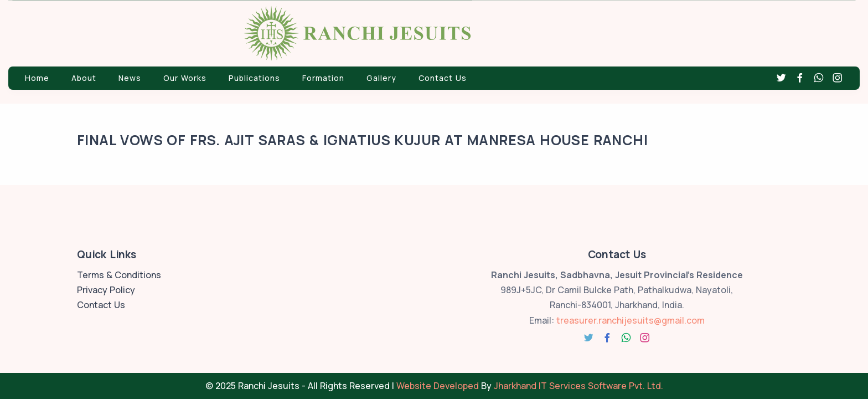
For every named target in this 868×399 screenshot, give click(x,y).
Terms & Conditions (119, 275)
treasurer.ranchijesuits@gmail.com (631, 320)
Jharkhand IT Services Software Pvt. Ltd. (578, 386)
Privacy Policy (106, 290)
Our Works (185, 78)
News (130, 78)
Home (37, 78)
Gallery (381, 78)
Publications (254, 78)
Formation (323, 78)
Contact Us (443, 78)
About (84, 78)
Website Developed (438, 386)
